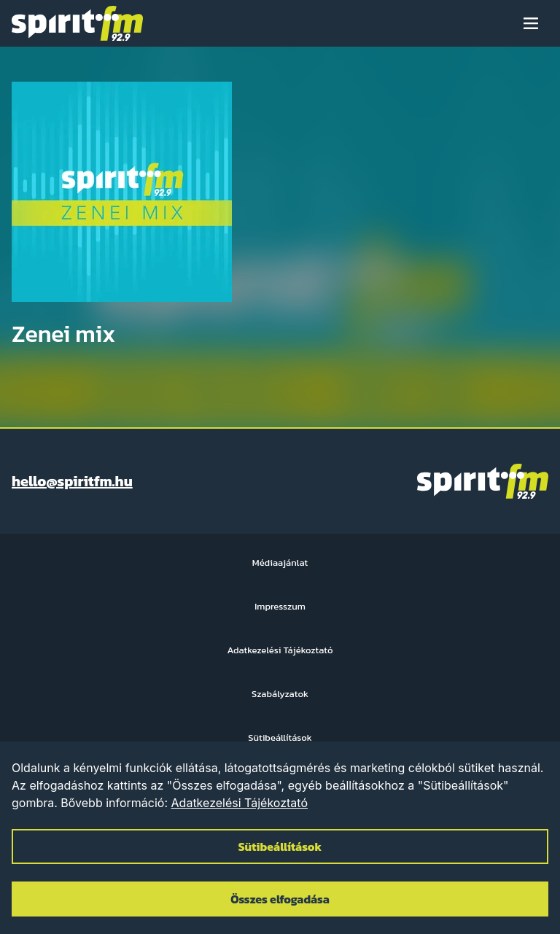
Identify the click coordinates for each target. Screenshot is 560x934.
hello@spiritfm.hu (72, 481)
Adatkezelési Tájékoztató (240, 803)
